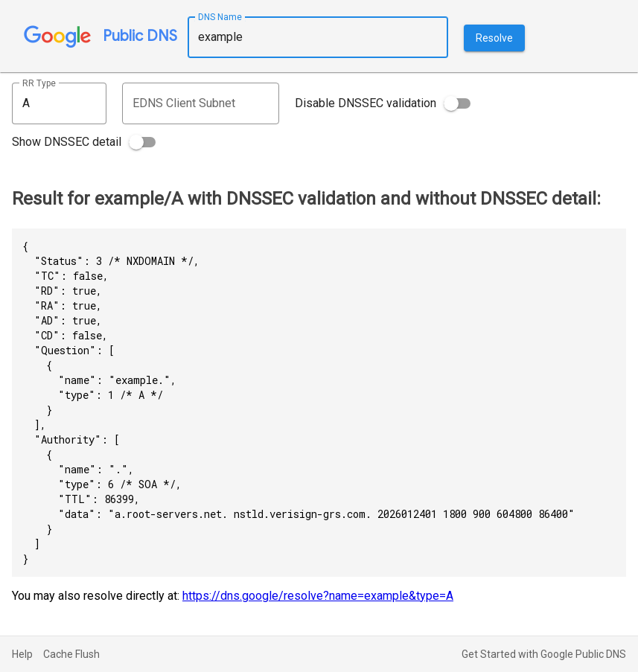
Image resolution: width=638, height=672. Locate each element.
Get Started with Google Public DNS (544, 654)
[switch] (457, 103)
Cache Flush (71, 654)
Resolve (494, 38)
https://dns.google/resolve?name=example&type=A (318, 596)
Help (22, 654)
